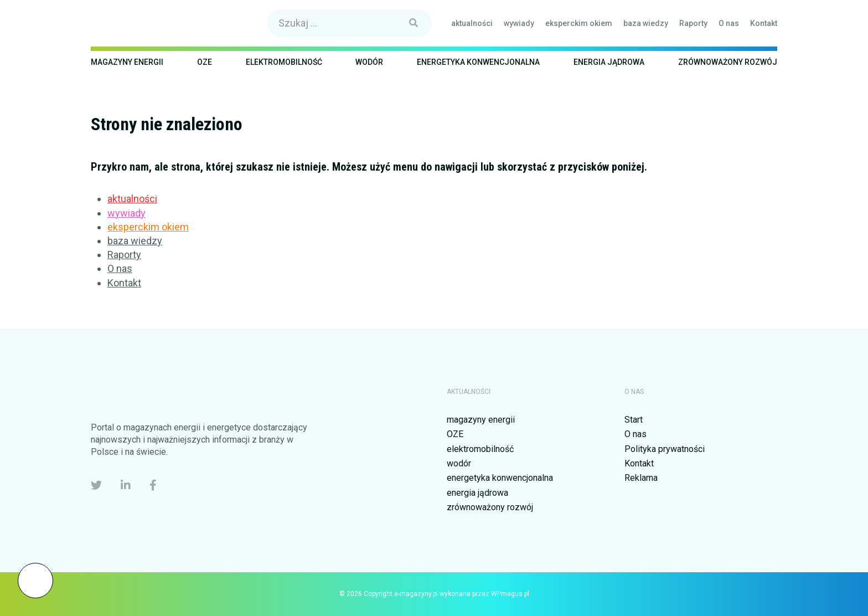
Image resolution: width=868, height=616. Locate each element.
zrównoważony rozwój (728, 62)
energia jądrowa (609, 62)
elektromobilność (284, 62)
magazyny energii (127, 62)
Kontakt (764, 23)
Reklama (641, 478)
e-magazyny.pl (142, 23)
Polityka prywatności (665, 449)
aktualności (472, 23)
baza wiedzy (646, 23)
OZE (205, 62)
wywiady (519, 23)
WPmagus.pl (510, 594)
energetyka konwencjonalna (478, 62)
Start (634, 420)
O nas (729, 23)
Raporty (693, 23)
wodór (369, 62)
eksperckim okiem (579, 23)
